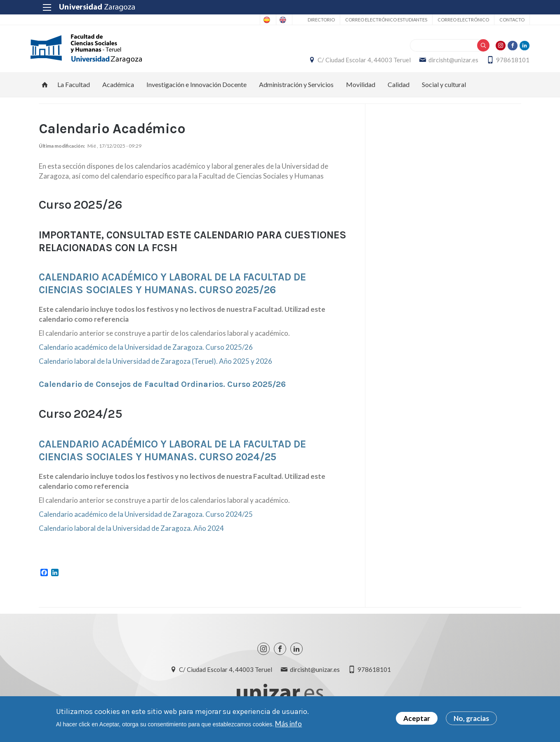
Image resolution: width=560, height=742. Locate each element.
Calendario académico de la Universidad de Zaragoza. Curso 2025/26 (146, 352)
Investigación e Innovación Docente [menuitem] (196, 89)
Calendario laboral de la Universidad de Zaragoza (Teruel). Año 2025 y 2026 (155, 366)
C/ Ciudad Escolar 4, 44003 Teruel (356, 62)
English (272, 20)
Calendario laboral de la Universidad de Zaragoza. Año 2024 (131, 533)
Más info (288, 724)
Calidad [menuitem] (399, 89)
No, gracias (471, 718)
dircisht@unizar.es (445, 62)
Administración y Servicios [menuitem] (296, 89)
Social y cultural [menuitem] (444, 89)
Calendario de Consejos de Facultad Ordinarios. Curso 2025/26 (162, 389)
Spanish (239, 20)
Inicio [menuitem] (45, 89)
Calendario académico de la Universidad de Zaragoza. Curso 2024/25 (146, 519)
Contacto (503, 20)
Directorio (313, 20)
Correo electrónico (455, 20)
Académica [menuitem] (118, 89)
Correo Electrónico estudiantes (378, 20)
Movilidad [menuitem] (361, 89)
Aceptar (417, 718)
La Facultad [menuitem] (74, 89)
